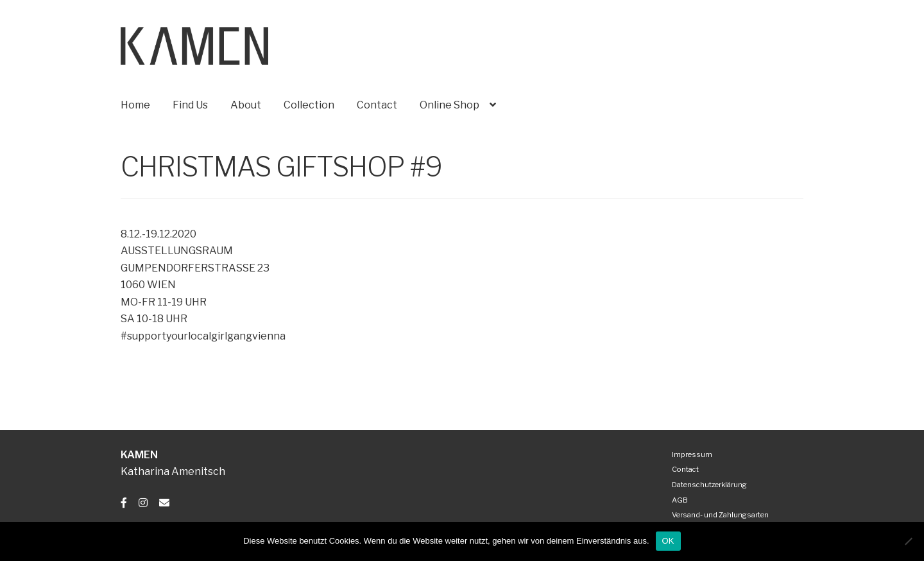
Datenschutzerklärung (709, 485)
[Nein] (908, 541)
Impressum (692, 454)
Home (135, 105)
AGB (680, 500)
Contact (377, 105)
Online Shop (449, 105)
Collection (309, 105)
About (246, 105)
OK (668, 541)
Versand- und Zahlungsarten (720, 515)
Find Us (190, 105)
